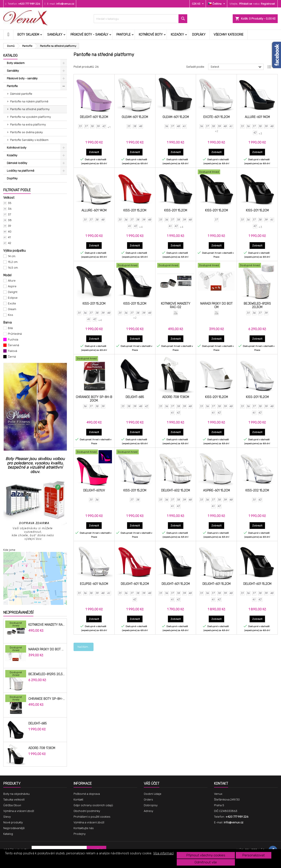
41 (9, 237)
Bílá (10, 328)
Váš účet (152, 783)
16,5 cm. (13, 268)
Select (237, 67)
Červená (14, 345)
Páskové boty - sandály (89, 35)
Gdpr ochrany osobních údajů (93, 805)
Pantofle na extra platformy (28, 125)
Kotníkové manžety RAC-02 (47, 625)
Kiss (11, 315)
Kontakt (78, 800)
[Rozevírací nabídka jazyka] (217, 4)
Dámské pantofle (21, 94)
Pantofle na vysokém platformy (31, 117)
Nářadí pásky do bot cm (47, 650)
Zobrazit (95, 152)
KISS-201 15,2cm (135, 210)
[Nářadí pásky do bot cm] (16, 649)
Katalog (10, 56)
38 (10, 220)
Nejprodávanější (18, 612)
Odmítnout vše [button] (206, 862)
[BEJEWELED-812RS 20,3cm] (16, 674)
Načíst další (85, 647)
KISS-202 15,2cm (257, 490)
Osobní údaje (153, 794)
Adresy (149, 811)
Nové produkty (13, 822)
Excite (12, 303)
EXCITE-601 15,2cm (216, 117)
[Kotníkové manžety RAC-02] (16, 625)
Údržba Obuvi (12, 805)
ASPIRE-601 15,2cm (216, 490)
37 (9, 214)
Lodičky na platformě (21, 171)
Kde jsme (9, 550)
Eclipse (13, 298)
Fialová (13, 351)
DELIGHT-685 (38, 724)
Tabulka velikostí (14, 800)
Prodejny (80, 834)
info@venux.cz (65, 4)
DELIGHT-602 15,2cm (176, 490)
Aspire (12, 286)
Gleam (12, 309)
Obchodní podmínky (87, 811)
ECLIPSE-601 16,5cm (94, 584)
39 (10, 226)
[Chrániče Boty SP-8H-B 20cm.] (16, 699)
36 (10, 209)
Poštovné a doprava (87, 794)
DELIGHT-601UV (94, 490)
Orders (148, 800)
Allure (12, 281)
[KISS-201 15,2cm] (216, 172)
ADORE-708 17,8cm (42, 748)
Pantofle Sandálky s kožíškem (29, 140)
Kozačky (177, 35)
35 (10, 203)
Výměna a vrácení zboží (19, 811)
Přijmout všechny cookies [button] (206, 855)
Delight (13, 292)
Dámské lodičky (17, 163)
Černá (12, 357)
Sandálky (55, 35)
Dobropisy (151, 805)
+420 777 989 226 (29, 4)
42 (10, 243)
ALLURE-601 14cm (257, 117)
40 (10, 232)
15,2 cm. (13, 262)
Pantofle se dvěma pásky (26, 132)
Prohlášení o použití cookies (92, 817)
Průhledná (15, 334)
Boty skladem (28, 35)
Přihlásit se (246, 4)
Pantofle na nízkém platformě (29, 101)
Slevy (7, 817)
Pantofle (123, 35)
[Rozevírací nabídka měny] (198, 4)
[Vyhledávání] (141, 19)
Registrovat (268, 4)
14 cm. (12, 256)
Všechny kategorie (229, 35)
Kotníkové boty (151, 35)
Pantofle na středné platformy (30, 109)
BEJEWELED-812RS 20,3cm (47, 674)
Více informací (163, 853)
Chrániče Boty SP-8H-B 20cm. (47, 699)
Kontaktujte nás (84, 828)
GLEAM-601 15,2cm (135, 117)
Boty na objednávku (16, 794)
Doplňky (199, 35)
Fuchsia (13, 339)
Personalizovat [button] (254, 855)
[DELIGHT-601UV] (94, 452)
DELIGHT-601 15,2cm (94, 117)
